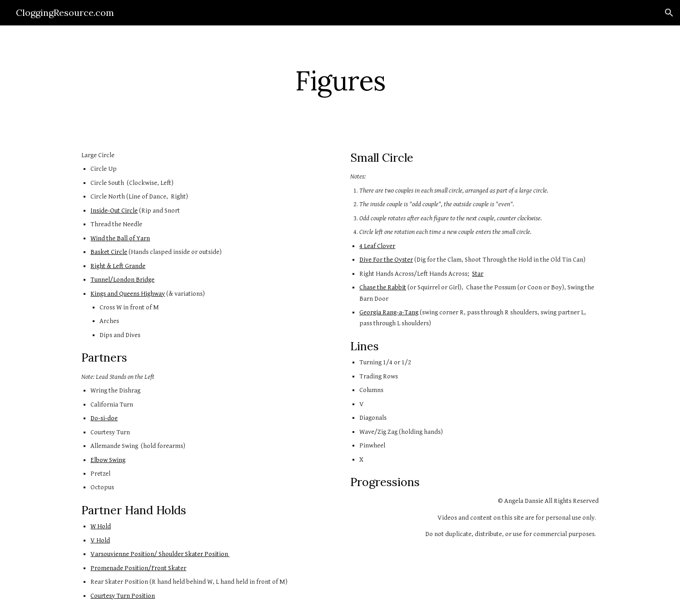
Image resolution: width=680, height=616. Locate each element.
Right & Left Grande (118, 266)
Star (478, 274)
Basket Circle (109, 252)
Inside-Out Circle (114, 211)
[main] (340, 80)
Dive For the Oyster (386, 260)
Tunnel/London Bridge (122, 280)
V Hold (100, 540)
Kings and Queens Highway (128, 294)
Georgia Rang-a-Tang (389, 312)
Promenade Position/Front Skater (138, 568)
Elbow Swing (108, 460)
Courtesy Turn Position (123, 596)
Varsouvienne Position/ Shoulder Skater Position (160, 554)
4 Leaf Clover (377, 246)
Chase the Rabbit (383, 287)
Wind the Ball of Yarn (120, 238)
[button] (669, 13)
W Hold (101, 526)
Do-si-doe (104, 418)
